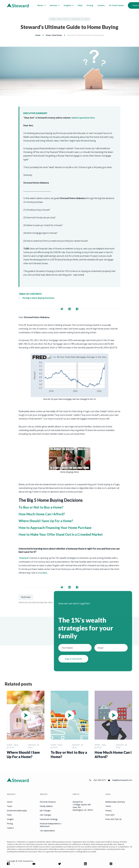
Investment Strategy (49, 819)
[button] (41, 5)
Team (10, 806)
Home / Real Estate (60, 19)
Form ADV (110, 815)
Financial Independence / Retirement (51, 825)
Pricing (90, 5)
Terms (108, 806)
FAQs (80, 5)
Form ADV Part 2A (113, 819)
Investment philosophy (17, 811)
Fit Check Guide (116, 5)
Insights (10, 819)
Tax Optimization (47, 831)
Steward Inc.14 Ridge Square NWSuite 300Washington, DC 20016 (83, 806)
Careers (101, 5)
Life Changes (45, 815)
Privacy (108, 811)
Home (38, 35)
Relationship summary (115, 802)
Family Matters (46, 806)
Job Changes (45, 811)
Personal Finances (48, 802)
